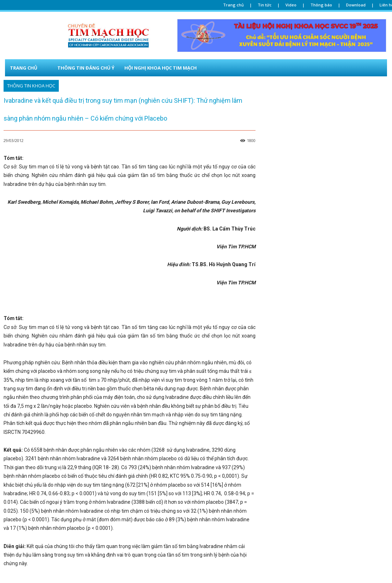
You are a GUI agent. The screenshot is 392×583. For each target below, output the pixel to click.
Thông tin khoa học (31, 86)
